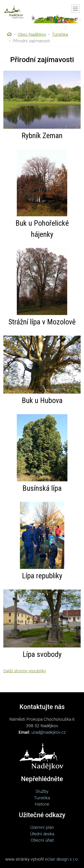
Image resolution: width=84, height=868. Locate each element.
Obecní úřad (42, 840)
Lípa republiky (42, 576)
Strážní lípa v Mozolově (42, 322)
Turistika (60, 34)
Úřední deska (42, 834)
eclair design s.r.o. (62, 859)
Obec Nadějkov (32, 34)
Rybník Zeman (42, 136)
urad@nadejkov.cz (48, 732)
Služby (42, 791)
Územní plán (42, 827)
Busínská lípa (42, 488)
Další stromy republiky (25, 671)
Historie (42, 804)
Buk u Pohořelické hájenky (42, 229)
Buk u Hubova (42, 400)
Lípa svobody (42, 654)
